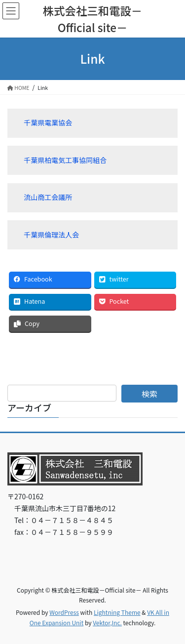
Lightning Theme (117, 612)
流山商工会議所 (48, 197)
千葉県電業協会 (48, 122)
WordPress (64, 612)
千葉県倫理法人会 (51, 235)
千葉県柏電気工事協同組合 (65, 160)
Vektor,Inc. (107, 623)
